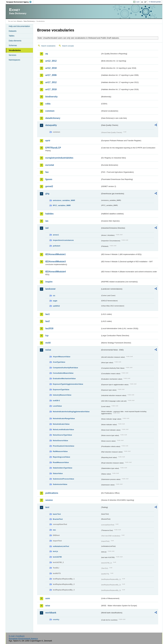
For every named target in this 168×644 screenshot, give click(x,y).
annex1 (56, 235)
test (47, 507)
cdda (48, 104)
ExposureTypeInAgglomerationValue (68, 384)
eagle (55, 301)
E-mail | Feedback (17, 636)
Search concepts (68, 46)
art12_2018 (51, 68)
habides (49, 214)
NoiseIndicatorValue (61, 424)
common (50, 111)
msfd (48, 343)
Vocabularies (15, 50)
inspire (49, 282)
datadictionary (53, 118)
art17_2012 (51, 82)
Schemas (13, 45)
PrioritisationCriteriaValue (64, 446)
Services (12, 55)
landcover (51, 289)
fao (47, 172)
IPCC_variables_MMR (62, 205)
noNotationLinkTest (61, 546)
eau (54, 530)
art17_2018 (51, 89)
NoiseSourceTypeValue (62, 435)
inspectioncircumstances (63, 240)
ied (47, 228)
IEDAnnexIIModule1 (55, 254)
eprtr (48, 141)
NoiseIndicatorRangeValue (64, 418)
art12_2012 (51, 61)
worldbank (51, 613)
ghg (47, 194)
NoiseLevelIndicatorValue (63, 429)
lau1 (48, 314)
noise (48, 350)
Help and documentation (19, 26)
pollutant (56, 246)
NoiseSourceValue (60, 441)
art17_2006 (51, 75)
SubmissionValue (60, 484)
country (56, 619)
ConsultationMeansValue (63, 373)
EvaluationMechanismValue (64, 378)
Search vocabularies (48, 46)
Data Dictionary (29, 21)
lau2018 (49, 328)
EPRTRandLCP (53, 148)
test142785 (57, 557)
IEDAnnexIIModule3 (55, 262)
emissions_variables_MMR (64, 200)
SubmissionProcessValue (63, 479)
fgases (49, 179)
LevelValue (57, 406)
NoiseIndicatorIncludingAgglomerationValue (71, 412)
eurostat (50, 165)
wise (48, 606)
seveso (49, 500)
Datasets (13, 31)
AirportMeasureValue (62, 357)
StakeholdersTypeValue (63, 468)
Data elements (15, 41)
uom (48, 598)
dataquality (51, 125)
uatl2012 (56, 306)
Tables (12, 36)
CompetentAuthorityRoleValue (65, 368)
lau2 (48, 321)
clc (54, 296)
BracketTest (58, 519)
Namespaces (14, 60)
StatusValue (58, 473)
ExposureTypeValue (61, 390)
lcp (47, 336)
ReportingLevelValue (61, 457)
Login (138, 2)
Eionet (19, 21)
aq (47, 54)
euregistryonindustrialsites (59, 158)
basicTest (57, 514)
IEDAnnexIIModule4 (55, 272)
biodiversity (51, 97)
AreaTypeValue (59, 362)
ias (47, 221)
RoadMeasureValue (61, 462)
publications (52, 493)
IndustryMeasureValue (62, 395)
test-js (55, 551)
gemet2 (49, 186)
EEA (20, 2)
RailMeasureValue (60, 451)
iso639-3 (56, 401)
